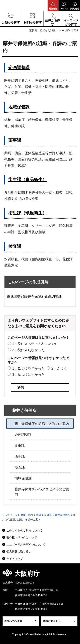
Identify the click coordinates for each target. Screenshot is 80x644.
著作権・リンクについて (22, 537)
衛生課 (20, 456)
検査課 (15, 246)
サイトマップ (15, 559)
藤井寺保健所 (24, 410)
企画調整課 (19, 68)
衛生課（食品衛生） (28, 180)
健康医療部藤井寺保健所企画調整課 (34, 296)
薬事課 (15, 140)
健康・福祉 (27, 515)
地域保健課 (19, 107)
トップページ (10, 515)
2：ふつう (49, 344)
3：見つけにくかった (28, 375)
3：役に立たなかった (28, 350)
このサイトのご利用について (24, 530)
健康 (39, 515)
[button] (53, 6)
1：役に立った (23, 344)
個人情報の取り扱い (19, 552)
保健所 (48, 515)
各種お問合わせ (52, 621)
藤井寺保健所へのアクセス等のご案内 (42, 492)
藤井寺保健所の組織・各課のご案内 (42, 424)
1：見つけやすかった (28, 368)
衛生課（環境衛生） (28, 213)
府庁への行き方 (13, 621)
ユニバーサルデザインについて (26, 545)
